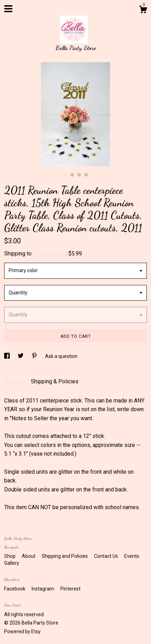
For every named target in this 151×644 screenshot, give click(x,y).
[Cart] (143, 10)
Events (132, 556)
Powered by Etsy (22, 631)
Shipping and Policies (65, 556)
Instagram (43, 589)
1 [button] (65, 175)
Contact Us (107, 556)
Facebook (15, 589)
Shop (10, 556)
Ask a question (61, 356)
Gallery (12, 563)
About (29, 556)
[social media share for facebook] (7, 356)
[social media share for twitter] (21, 356)
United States (49, 254)
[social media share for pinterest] (35, 356)
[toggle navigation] (8, 9)
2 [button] (72, 175)
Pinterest (70, 589)
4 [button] (86, 175)
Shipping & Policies (55, 381)
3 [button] (79, 175)
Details (14, 381)
